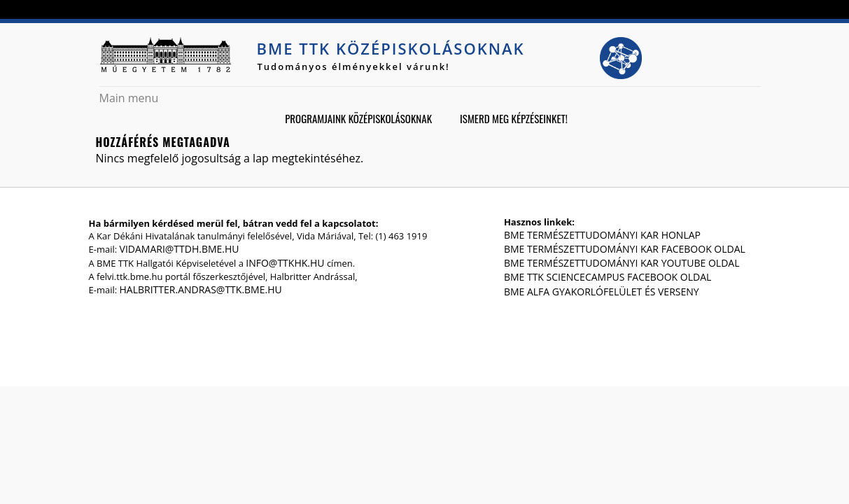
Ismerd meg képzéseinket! (514, 118)
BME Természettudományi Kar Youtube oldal (622, 263)
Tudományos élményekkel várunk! (354, 66)
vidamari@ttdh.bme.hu (180, 249)
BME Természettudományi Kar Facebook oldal (625, 249)
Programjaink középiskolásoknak (358, 118)
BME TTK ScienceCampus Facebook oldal (608, 277)
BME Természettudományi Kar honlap (602, 235)
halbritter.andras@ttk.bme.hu (201, 289)
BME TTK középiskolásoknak (391, 48)
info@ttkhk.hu (285, 263)
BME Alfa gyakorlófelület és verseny (602, 292)
